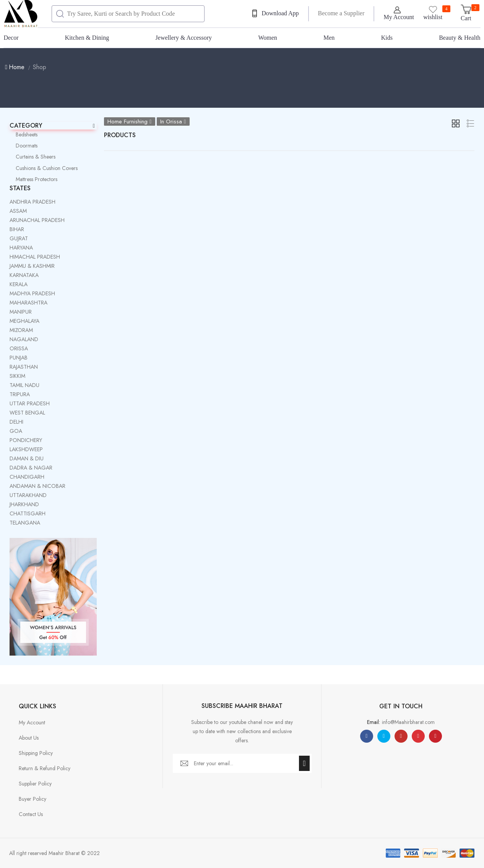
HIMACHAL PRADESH (35, 257)
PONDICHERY (26, 440)
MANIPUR (21, 312)
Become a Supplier (341, 13)
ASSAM (18, 211)
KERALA (19, 284)
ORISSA (19, 348)
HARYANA (21, 248)
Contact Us (31, 814)
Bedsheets (24, 134)
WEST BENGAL (27, 413)
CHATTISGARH (28, 513)
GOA (16, 431)
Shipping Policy (36, 753)
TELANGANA (25, 523)
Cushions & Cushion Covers (44, 168)
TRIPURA (20, 394)
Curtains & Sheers (32, 157)
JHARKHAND (24, 504)
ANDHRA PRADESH (32, 202)
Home (15, 67)
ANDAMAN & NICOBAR (37, 486)
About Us (29, 738)
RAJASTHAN (24, 367)
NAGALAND (24, 339)
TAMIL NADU (24, 385)
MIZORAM (21, 330)
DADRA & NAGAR (31, 468)
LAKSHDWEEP (26, 449)
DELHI (16, 422)
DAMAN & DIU (27, 458)
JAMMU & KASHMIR (32, 266)
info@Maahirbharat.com (408, 722)
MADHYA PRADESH (32, 293)
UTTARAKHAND (28, 495)
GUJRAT (19, 238)
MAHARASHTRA (28, 303)
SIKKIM (17, 376)
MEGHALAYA (24, 321)
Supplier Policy (35, 784)
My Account (32, 722)
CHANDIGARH (27, 477)
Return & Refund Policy (45, 768)
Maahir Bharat (64, 853)
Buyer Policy (32, 799)
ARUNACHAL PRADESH (37, 220)
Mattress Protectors (33, 179)
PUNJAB (19, 358)
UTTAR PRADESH (30, 403)
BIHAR (17, 229)
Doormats (24, 146)
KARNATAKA (24, 275)
